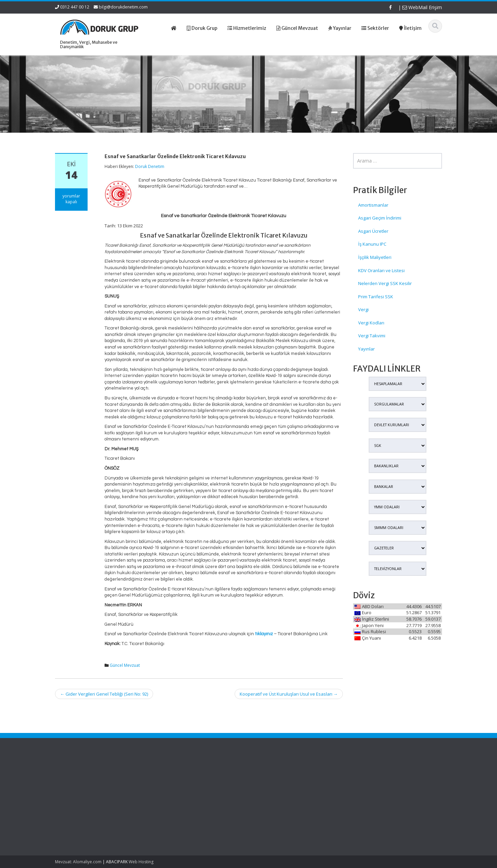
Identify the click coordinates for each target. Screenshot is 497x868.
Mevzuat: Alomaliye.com (78, 862)
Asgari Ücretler (373, 231)
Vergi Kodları (371, 323)
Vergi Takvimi (372, 336)
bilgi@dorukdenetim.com (123, 7)
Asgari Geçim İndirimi (380, 218)
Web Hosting (141, 862)
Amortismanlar (373, 205)
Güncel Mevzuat (125, 665)
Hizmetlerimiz (191, 788)
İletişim (184, 801)
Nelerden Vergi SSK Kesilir (385, 283)
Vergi (363, 309)
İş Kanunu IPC (372, 244)
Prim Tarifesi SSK (376, 297)
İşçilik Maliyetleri (375, 257)
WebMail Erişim (422, 7)
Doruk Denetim (150, 166)
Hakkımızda (189, 782)
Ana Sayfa (188, 776)
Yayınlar (366, 349)
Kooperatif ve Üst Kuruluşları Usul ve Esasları (289, 694)
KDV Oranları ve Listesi (381, 270)
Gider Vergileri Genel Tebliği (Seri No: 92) (104, 694)
